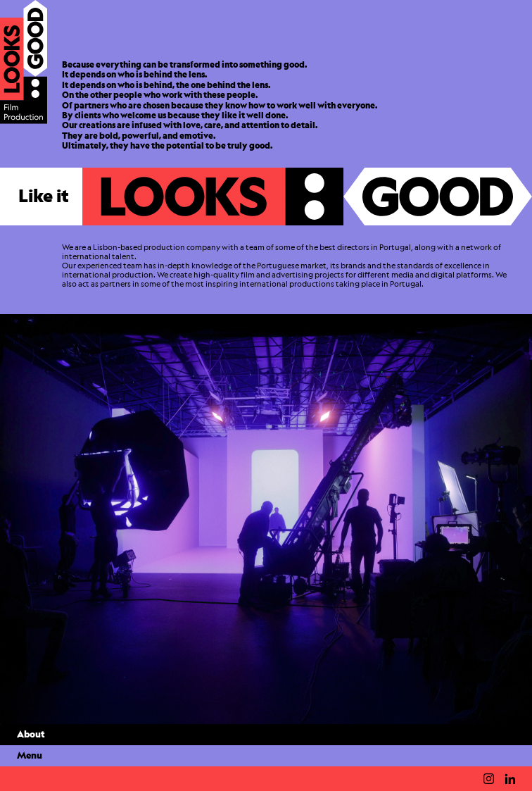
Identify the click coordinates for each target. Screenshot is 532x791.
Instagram (489, 779)
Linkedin (510, 779)
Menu (30, 755)
